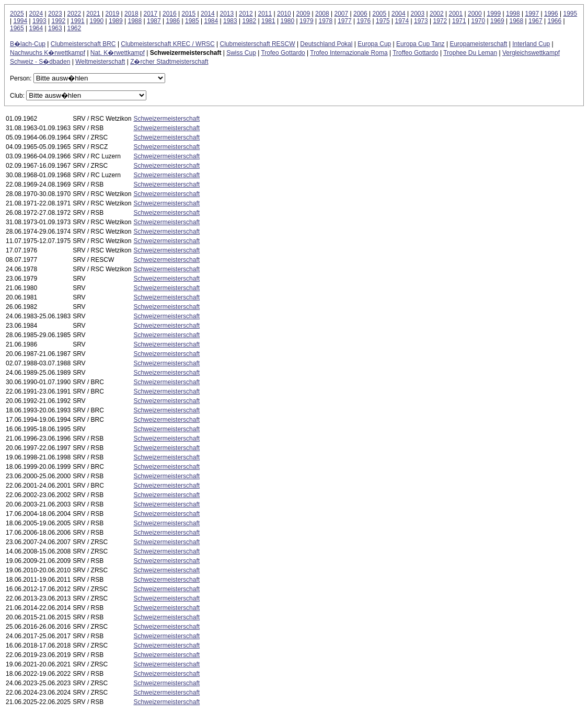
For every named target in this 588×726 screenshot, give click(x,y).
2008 (322, 14)
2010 (284, 14)
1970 (478, 21)
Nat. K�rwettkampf (118, 53)
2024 (36, 14)
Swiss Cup (241, 53)
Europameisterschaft (478, 44)
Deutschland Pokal (326, 44)
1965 (17, 28)
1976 (364, 21)
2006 (360, 14)
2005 (380, 14)
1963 (55, 28)
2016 (170, 14)
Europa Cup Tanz (420, 44)
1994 (20, 21)
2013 (227, 14)
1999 (494, 14)
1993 (39, 21)
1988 (135, 21)
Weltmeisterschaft (100, 62)
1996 (551, 14)
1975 (383, 21)
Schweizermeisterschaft (166, 119)
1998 (513, 14)
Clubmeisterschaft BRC (83, 44)
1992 (58, 21)
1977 (345, 21)
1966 (554, 21)
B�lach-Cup (28, 44)
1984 (211, 21)
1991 (78, 21)
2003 (418, 14)
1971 (459, 21)
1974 (402, 21)
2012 (246, 14)
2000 (475, 14)
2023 (55, 14)
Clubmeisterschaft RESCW (258, 44)
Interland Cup (531, 44)
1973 (421, 21)
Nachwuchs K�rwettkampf (48, 53)
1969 (497, 21)
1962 (74, 28)
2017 (151, 14)
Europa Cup (374, 44)
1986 (173, 21)
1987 (154, 21)
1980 (287, 21)
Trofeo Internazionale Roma (349, 53)
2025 (17, 14)
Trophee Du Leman (470, 53)
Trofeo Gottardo (283, 53)
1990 (96, 21)
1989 (116, 21)
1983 (230, 21)
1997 (532, 14)
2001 (456, 14)
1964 (36, 28)
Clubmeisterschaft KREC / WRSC (168, 44)
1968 (516, 21)
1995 (570, 14)
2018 (131, 14)
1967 (535, 21)
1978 (325, 21)
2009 (303, 14)
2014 (208, 14)
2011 (265, 14)
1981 (268, 21)
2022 (74, 14)
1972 (440, 21)
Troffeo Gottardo (415, 53)
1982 (249, 21)
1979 (307, 21)
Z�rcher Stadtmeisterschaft (169, 62)
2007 (342, 14)
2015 (189, 14)
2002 (437, 14)
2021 (93, 14)
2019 (113, 14)
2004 (399, 14)
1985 (192, 21)
